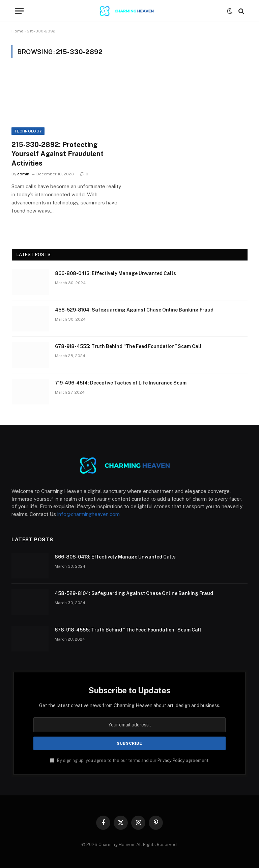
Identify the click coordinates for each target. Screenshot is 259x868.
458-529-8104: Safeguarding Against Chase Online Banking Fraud (134, 310)
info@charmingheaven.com (89, 514)
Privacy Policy (171, 760)
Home (17, 31)
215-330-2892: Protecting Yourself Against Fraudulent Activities (57, 154)
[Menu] (19, 11)
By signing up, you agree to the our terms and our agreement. (130, 760)
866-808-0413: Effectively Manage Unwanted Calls (116, 273)
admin (23, 174)
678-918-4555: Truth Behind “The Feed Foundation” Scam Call (128, 346)
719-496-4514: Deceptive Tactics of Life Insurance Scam (121, 383)
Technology (28, 131)
